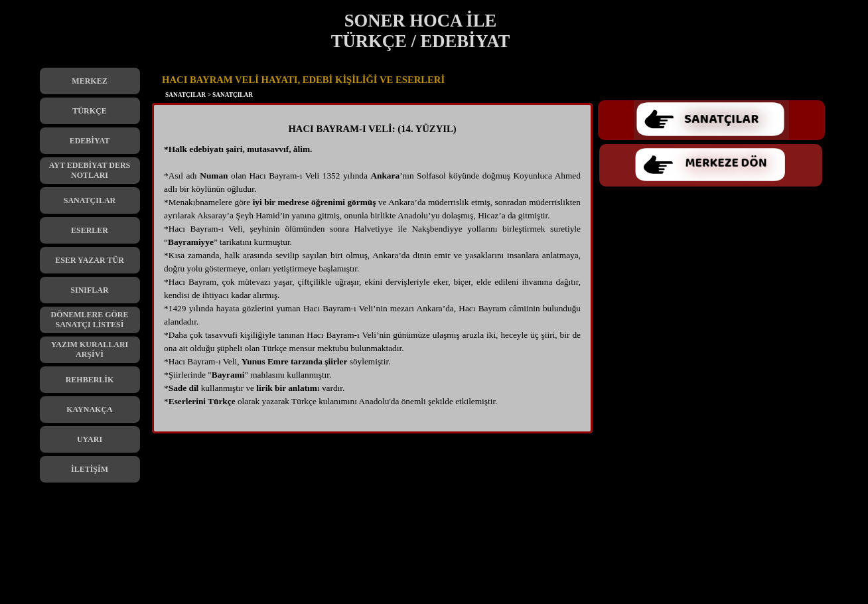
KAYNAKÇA (90, 410)
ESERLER (90, 230)
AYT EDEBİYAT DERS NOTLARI (90, 170)
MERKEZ (89, 81)
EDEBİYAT (90, 141)
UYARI (90, 439)
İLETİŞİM (90, 469)
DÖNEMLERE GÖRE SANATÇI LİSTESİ (89, 320)
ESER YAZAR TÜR (90, 260)
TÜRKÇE (89, 111)
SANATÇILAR (90, 200)
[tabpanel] (372, 271)
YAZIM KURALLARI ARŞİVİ (90, 349)
